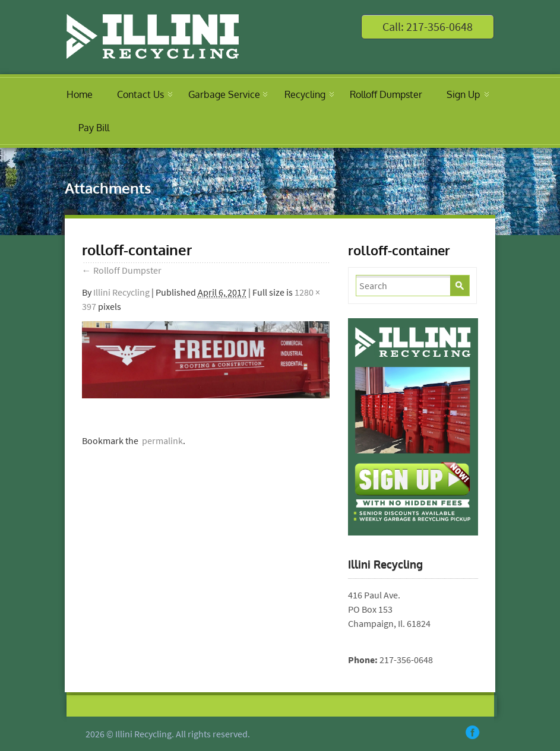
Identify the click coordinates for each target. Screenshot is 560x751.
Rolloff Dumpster (386, 94)
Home (80, 94)
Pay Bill (94, 128)
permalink (161, 441)
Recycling (305, 94)
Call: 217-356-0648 (428, 26)
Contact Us (140, 94)
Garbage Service (224, 94)
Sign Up (463, 94)
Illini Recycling (121, 292)
